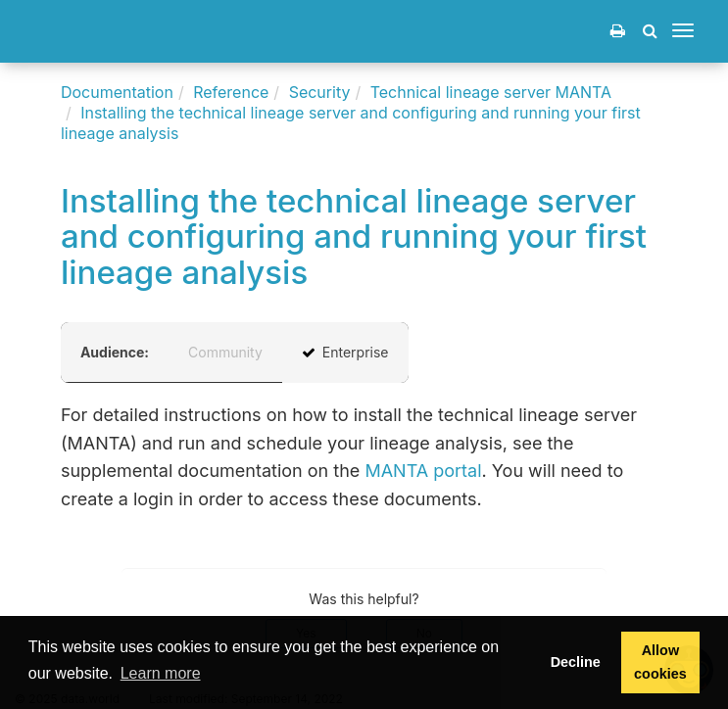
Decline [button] (576, 662)
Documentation (117, 92)
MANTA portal (423, 471)
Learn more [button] (161, 673)
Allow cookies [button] (660, 662)
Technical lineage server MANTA (491, 92)
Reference (231, 92)
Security (320, 92)
